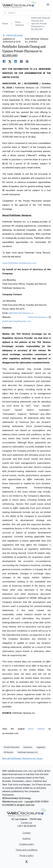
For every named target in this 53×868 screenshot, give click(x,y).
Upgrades (41, 747)
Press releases (20, 24)
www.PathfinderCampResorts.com (19, 263)
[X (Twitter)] (26, 861)
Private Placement (12, 747)
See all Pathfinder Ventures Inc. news (22, 758)
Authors (27, 838)
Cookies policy (27, 844)
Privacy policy (27, 856)
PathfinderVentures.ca (39, 317)
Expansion (28, 747)
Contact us (26, 823)
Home (5, 24)
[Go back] (26, 36)
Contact (27, 833)
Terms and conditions (26, 850)
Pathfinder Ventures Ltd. (28, 752)
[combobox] (26, 13)
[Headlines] (19, 5)
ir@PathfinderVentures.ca (21, 313)
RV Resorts (9, 752)
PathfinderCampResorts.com (16, 321)
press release (36, 729)
